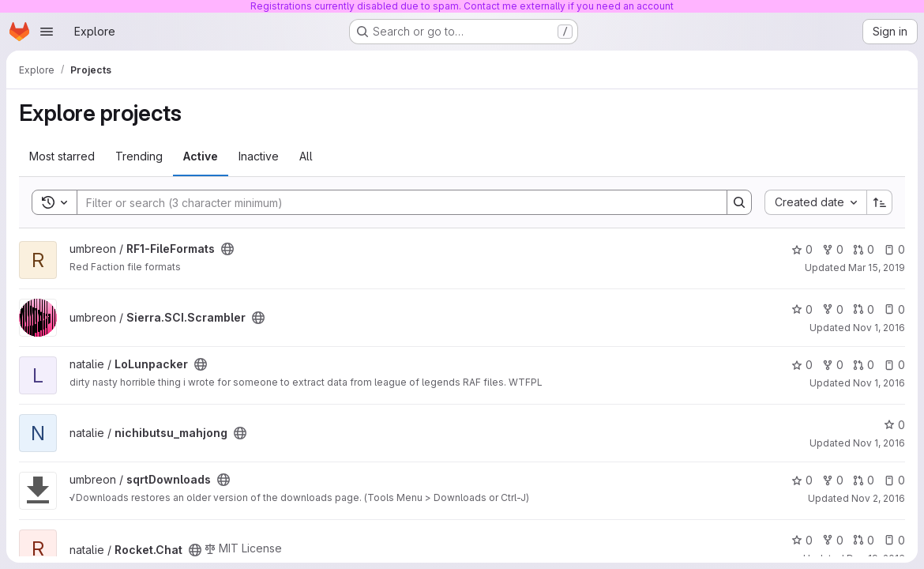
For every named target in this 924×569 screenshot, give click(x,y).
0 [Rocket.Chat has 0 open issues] (894, 540)
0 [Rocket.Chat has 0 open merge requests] (864, 540)
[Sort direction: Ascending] (880, 202)
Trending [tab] (139, 156)
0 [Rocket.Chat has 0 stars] (802, 540)
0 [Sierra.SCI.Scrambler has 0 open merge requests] (864, 309)
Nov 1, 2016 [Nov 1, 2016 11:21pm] (879, 443)
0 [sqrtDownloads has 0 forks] (833, 480)
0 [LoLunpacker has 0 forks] (833, 365)
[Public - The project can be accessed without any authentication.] (227, 249)
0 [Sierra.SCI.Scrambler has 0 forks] (833, 309)
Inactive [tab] (259, 156)
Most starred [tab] (62, 156)
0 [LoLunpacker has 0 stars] (802, 365)
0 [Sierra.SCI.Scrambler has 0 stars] (802, 309)
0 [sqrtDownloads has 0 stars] (802, 480)
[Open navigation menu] (47, 32)
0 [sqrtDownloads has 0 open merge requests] (864, 480)
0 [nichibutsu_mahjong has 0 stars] (894, 425)
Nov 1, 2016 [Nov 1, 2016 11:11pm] (879, 383)
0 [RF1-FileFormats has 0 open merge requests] (864, 249)
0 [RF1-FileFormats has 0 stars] (802, 249)
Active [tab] (201, 156)
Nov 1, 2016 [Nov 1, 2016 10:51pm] (879, 328)
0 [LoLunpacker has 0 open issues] (894, 365)
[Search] (394, 202)
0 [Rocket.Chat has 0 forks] (833, 540)
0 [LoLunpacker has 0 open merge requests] (864, 365)
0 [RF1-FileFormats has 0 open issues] (894, 249)
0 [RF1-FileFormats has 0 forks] (833, 249)
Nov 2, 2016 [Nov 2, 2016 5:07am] (878, 498)
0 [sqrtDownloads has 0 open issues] (894, 480)
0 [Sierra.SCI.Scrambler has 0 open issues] (894, 309)
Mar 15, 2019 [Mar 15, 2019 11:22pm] (877, 268)
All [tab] (306, 156)
